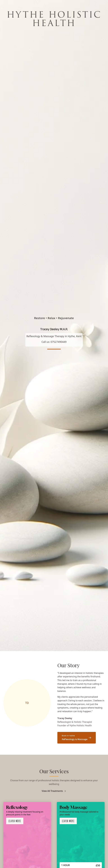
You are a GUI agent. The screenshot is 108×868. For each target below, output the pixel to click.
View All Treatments (54, 791)
